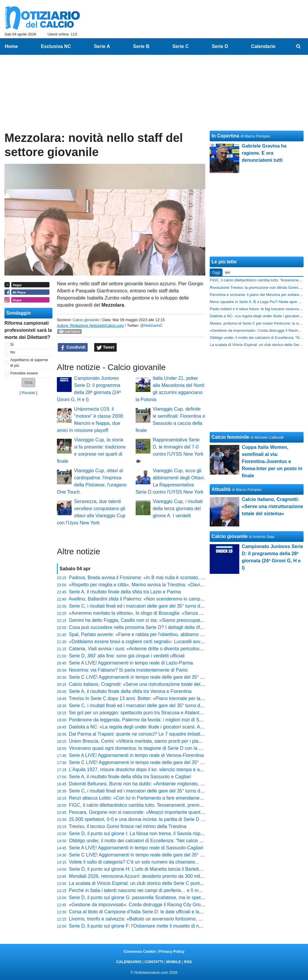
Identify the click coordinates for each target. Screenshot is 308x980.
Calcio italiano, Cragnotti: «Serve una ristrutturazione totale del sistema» (145, 684)
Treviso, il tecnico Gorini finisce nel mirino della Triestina (127, 826)
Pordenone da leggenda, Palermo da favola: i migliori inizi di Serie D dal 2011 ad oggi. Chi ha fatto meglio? (181, 720)
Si (12, 344)
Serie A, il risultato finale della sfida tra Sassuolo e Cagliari (130, 777)
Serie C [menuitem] (181, 46)
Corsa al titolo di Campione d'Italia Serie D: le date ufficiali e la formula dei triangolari (158, 912)
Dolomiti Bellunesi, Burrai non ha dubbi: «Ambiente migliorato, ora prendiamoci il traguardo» (166, 784)
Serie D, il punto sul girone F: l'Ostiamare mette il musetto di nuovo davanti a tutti (154, 926)
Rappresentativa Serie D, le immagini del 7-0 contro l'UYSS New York (178, 447)
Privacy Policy (172, 951)
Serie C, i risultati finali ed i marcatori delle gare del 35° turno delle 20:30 (145, 606)
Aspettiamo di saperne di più (29, 363)
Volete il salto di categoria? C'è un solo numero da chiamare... (134, 862)
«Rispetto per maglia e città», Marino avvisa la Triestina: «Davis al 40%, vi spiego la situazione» (169, 585)
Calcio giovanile (86, 320)
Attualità (221, 489)
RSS (188, 962)
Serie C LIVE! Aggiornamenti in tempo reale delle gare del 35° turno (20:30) (148, 677)
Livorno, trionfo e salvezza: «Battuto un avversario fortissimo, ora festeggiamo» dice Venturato (168, 919)
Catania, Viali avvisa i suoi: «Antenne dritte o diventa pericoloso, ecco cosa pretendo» (159, 649)
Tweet (106, 348)
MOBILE (174, 962)
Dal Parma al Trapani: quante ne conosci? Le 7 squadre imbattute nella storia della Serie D (164, 734)
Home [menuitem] (11, 46)
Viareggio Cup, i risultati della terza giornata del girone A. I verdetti (178, 509)
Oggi (216, 272)
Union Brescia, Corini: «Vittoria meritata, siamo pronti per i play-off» (140, 741)
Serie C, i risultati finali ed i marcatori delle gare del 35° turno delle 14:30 (145, 791)
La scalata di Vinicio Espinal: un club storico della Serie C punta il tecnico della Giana (158, 883)
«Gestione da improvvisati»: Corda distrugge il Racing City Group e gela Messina (154, 905)
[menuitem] (299, 47)
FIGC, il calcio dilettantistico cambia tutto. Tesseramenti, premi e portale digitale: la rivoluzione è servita (177, 805)
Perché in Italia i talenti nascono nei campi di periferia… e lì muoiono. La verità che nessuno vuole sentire (179, 890)
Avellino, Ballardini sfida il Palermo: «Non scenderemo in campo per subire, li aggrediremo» (165, 599)
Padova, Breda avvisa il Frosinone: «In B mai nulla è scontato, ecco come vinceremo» (159, 578)
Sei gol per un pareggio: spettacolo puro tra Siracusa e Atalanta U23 (141, 713)
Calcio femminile (230, 437)
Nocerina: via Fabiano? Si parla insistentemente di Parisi (128, 670)
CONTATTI (154, 962)
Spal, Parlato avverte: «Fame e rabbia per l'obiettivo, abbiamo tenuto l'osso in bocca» (159, 634)
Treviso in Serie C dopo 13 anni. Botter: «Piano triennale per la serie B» (144, 698)
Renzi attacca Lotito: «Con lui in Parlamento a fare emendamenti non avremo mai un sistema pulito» (174, 798)
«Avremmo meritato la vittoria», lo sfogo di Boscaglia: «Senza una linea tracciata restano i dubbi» (171, 613)
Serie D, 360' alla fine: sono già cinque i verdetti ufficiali (127, 656)
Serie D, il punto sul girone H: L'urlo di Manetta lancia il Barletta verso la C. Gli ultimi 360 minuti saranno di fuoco (187, 869)
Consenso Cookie (139, 951)
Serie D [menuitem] (220, 46)
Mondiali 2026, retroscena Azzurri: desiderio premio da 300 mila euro (141, 876)
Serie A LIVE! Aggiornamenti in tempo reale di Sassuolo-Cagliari (136, 848)
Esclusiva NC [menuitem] (56, 46)
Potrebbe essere (24, 373)
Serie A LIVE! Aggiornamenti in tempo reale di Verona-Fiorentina (136, 755)
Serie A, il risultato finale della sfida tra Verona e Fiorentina (130, 691)
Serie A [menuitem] (102, 46)
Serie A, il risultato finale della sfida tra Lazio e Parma (125, 592)
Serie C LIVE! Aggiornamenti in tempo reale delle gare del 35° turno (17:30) (148, 762)
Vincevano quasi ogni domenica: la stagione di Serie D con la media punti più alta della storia (167, 748)
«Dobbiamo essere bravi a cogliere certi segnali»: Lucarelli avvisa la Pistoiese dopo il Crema (166, 642)
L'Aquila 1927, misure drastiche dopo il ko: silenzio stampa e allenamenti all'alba (153, 770)
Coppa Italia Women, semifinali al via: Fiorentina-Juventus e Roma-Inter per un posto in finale (272, 461)
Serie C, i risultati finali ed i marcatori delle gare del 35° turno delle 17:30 (145, 706)
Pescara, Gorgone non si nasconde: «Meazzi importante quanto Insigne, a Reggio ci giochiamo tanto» (176, 812)
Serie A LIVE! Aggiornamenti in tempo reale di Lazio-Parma (131, 663)
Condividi (73, 348)
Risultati (28, 393)
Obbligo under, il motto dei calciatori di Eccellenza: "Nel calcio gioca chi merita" (152, 841)
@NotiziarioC (152, 325)
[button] (28, 383)
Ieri (227, 272)
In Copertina (225, 136)
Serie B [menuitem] (141, 46)
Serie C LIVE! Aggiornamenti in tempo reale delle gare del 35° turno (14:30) (148, 855)
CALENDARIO (129, 962)
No (13, 352)
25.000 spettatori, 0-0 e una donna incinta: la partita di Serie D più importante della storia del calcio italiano (181, 819)
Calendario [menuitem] (263, 46)
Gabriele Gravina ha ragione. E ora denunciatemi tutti (264, 153)
